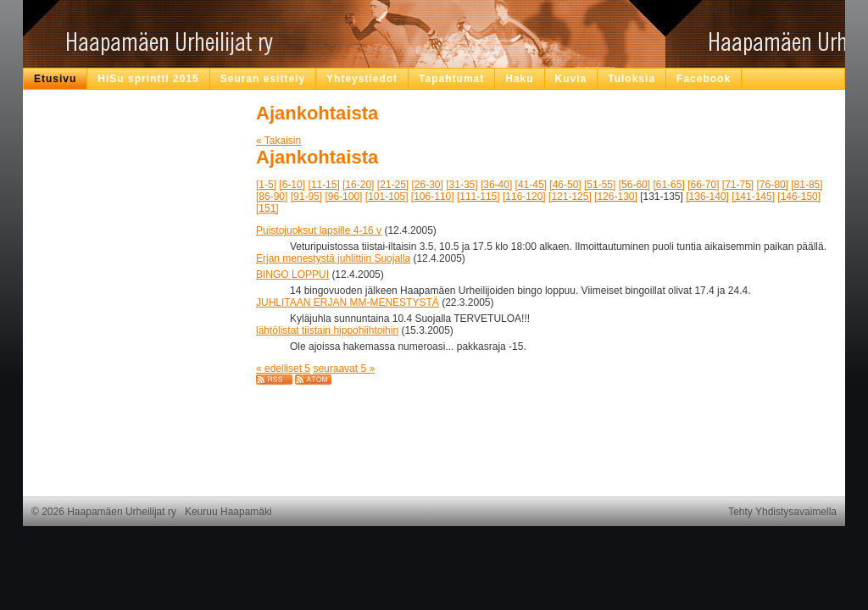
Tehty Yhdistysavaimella (782, 512)
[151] (267, 208)
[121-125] (570, 197)
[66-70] (703, 185)
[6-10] (292, 185)
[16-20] (358, 185)
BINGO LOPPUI (292, 274)
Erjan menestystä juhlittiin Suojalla (333, 258)
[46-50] (565, 185)
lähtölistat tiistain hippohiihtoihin (327, 330)
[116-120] (524, 197)
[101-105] (387, 197)
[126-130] (616, 197)
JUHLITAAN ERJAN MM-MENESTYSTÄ (348, 302)
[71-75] (738, 185)
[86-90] (272, 197)
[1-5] (266, 185)
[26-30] (428, 185)
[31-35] (462, 185)
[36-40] (496, 185)
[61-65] (668, 185)
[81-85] (807, 185)
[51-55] (600, 185)
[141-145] (753, 197)
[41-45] (531, 185)
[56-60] (634, 185)
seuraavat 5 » (344, 369)
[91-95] (306, 197)
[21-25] (393, 185)
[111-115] (479, 197)
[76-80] (773, 185)
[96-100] (343, 197)
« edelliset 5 (283, 369)
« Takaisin (278, 141)
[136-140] (707, 197)
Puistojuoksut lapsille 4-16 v (319, 230)
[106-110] (433, 197)
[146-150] (799, 197)
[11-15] (323, 185)
